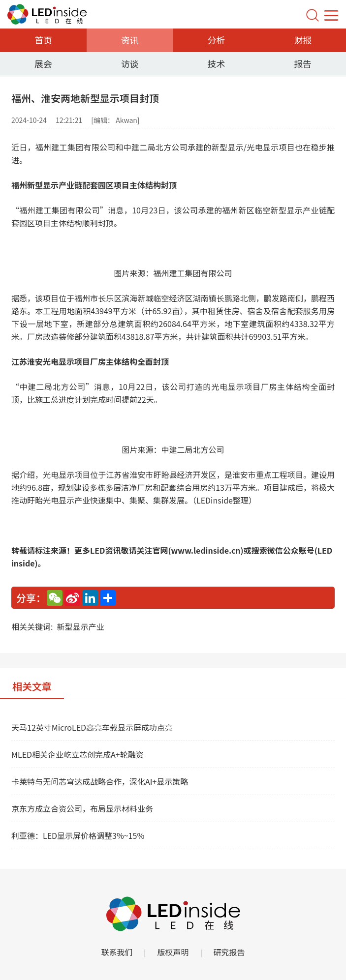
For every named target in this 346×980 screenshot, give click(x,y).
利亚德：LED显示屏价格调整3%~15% (78, 835)
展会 (43, 63)
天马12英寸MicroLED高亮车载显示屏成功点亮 (92, 727)
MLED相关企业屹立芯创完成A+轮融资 (78, 754)
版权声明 (173, 952)
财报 (303, 40)
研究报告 (229, 952)
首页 (43, 40)
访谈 (130, 63)
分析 (216, 40)
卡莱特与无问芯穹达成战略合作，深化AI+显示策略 (100, 781)
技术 (216, 63)
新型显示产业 (80, 626)
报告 (303, 63)
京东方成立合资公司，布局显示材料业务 (82, 808)
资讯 (130, 40)
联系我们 (117, 952)
